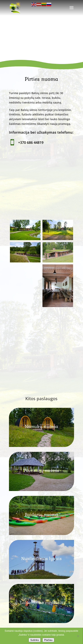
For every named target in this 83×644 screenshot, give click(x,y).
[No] (78, 636)
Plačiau (48, 640)
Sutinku (34, 640)
